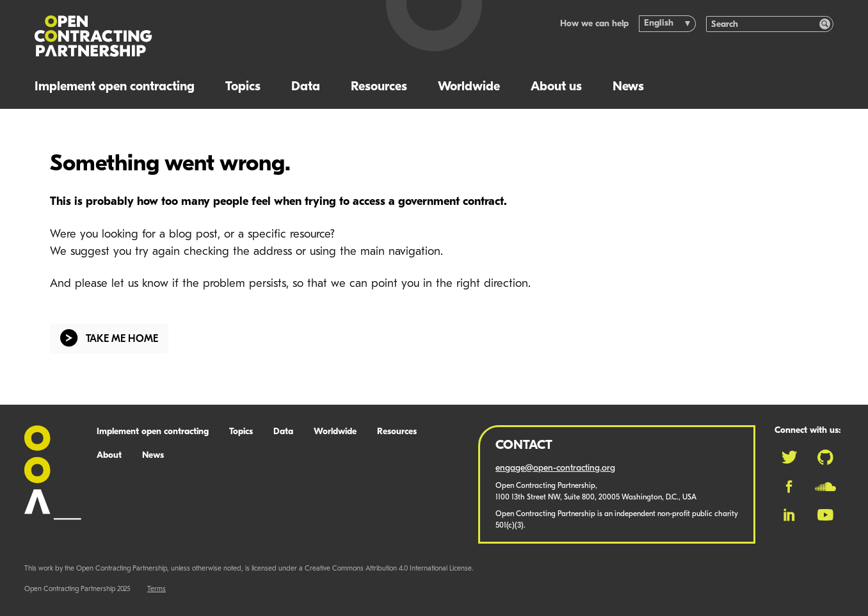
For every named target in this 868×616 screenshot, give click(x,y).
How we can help (594, 24)
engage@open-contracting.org (555, 468)
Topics (243, 87)
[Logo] (196, 36)
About (109, 456)
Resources (379, 87)
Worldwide (469, 87)
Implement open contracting (115, 87)
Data (306, 87)
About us (556, 87)
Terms (157, 589)
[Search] (763, 24)
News (628, 87)
